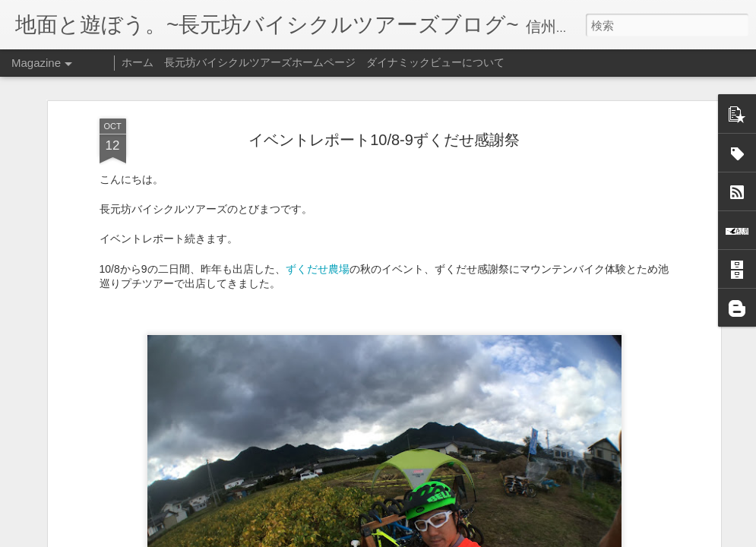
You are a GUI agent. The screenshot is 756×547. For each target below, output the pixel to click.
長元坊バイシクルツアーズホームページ (260, 62)
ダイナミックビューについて (435, 62)
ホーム (138, 62)
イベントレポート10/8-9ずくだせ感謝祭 (384, 125)
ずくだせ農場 (318, 254)
